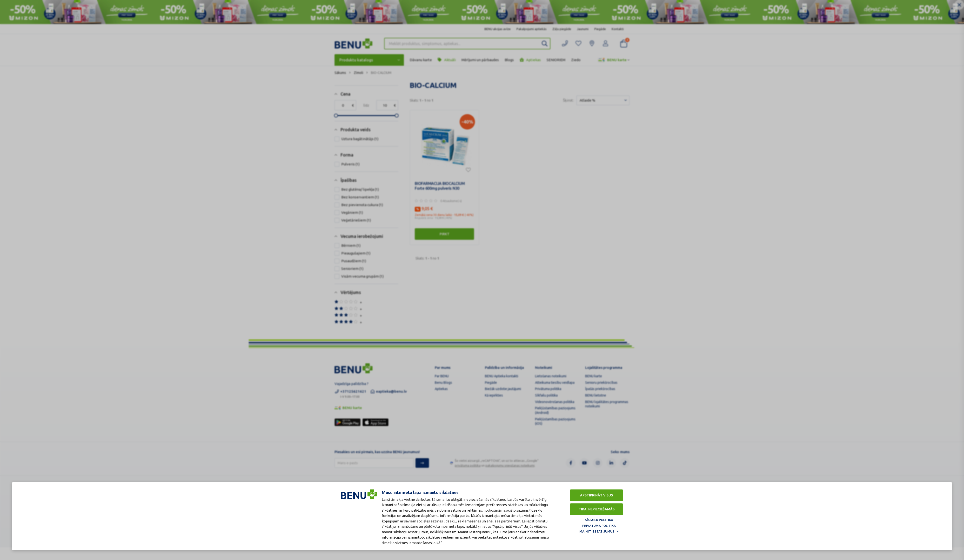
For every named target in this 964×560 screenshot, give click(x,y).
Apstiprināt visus (596, 495)
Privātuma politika (599, 526)
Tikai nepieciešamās (597, 509)
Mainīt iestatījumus (597, 531)
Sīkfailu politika (599, 520)
